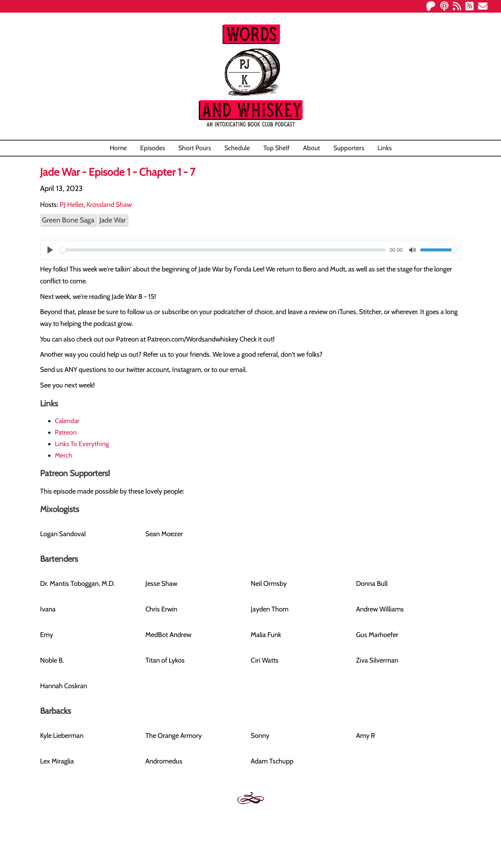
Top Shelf (276, 148)
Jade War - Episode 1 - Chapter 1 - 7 (118, 172)
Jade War (113, 220)
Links (385, 148)
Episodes (153, 148)
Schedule (237, 148)
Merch (64, 455)
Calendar (67, 421)
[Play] (50, 250)
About (312, 148)
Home (118, 148)
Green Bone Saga (68, 220)
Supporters (349, 148)
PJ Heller (72, 204)
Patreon (66, 432)
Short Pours (195, 148)
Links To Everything (82, 444)
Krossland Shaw (109, 204)
